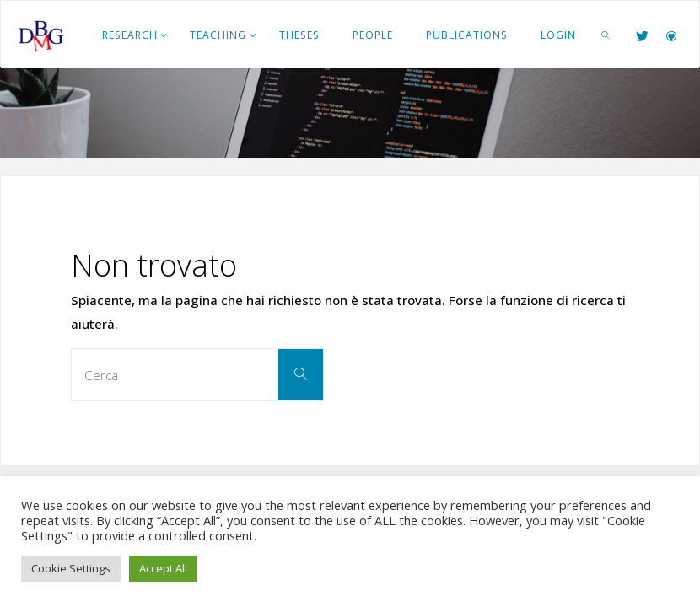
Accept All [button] (163, 568)
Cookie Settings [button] (71, 568)
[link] (606, 35)
